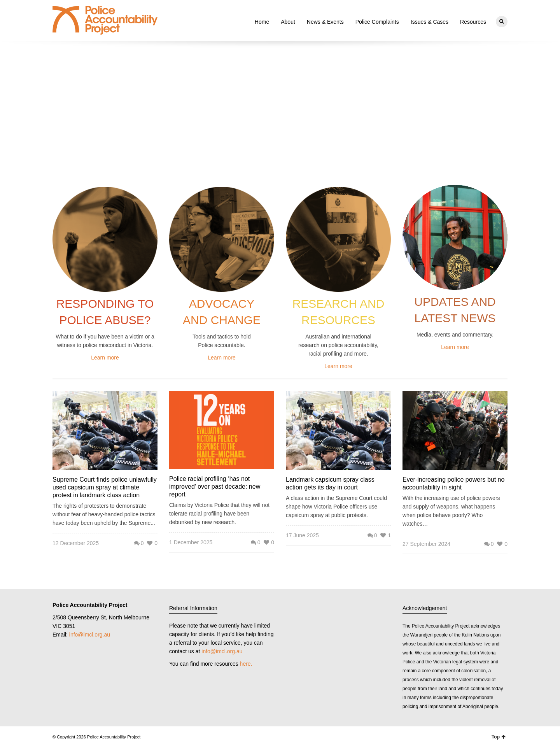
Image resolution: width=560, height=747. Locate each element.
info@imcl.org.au (90, 635)
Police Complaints (377, 22)
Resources (473, 22)
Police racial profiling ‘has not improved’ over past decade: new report (215, 487)
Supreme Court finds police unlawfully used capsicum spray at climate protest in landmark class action (105, 487)
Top (499, 737)
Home (262, 22)
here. (246, 664)
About (288, 22)
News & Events (325, 22)
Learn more (105, 358)
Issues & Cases (430, 22)
